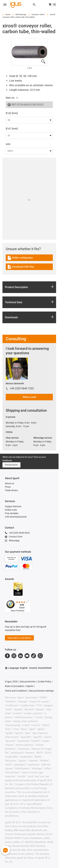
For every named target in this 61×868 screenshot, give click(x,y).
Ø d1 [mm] (12, 129)
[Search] (34, 5)
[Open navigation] (5, 5)
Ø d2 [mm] (12, 113)
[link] (29, 259)
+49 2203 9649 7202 (22, 388)
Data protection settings (41, 691)
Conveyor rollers (38, 15)
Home (8, 15)
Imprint (30, 686)
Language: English (16, 668)
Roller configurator (21, 258)
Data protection (28, 682)
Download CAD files (21, 267)
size (8, 144)
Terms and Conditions (16, 691)
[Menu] (28, 602)
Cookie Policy (44, 682)
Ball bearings (21, 15)
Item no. (10, 98)
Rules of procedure (14, 686)
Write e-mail (29, 397)
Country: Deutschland (40, 668)
